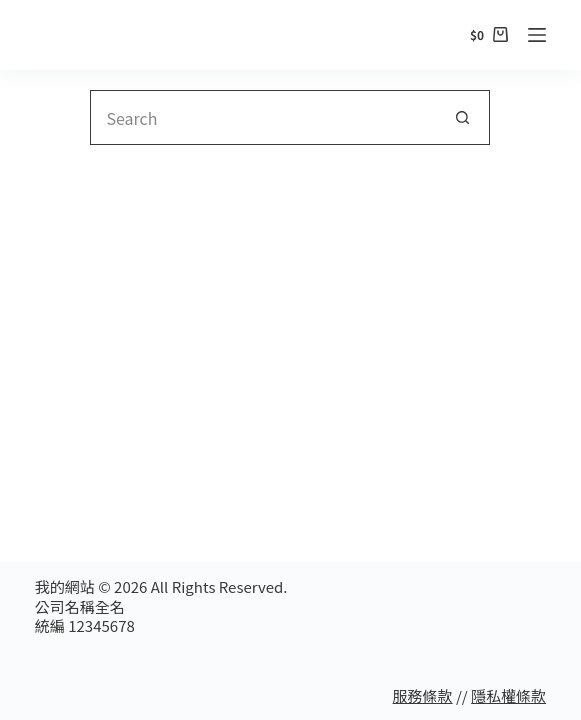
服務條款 (423, 695)
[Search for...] (262, 117)
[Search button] (462, 117)
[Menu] (537, 35)
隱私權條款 (508, 695)
